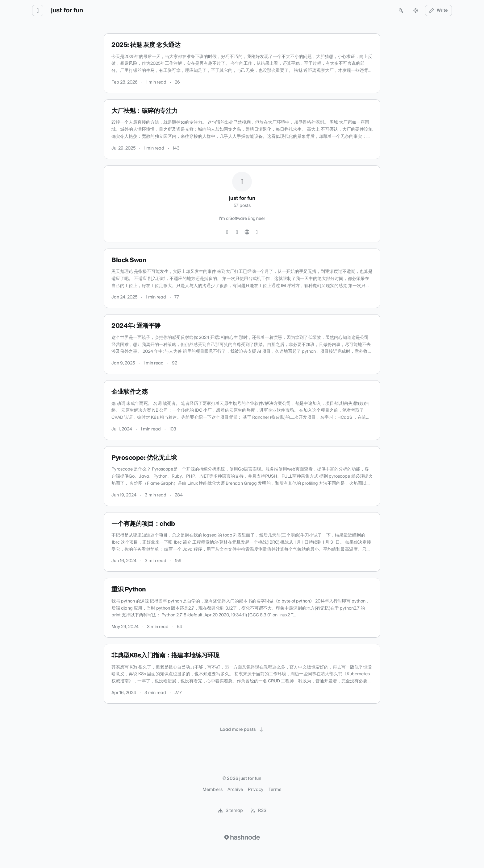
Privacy (256, 790)
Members (212, 790)
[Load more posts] (242, 730)
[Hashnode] (257, 232)
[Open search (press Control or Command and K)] (401, 10)
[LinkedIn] (237, 232)
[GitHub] (227, 232)
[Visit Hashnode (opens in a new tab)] (242, 837)
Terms (275, 790)
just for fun (67, 10)
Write (439, 10)
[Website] (247, 232)
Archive (235, 790)
